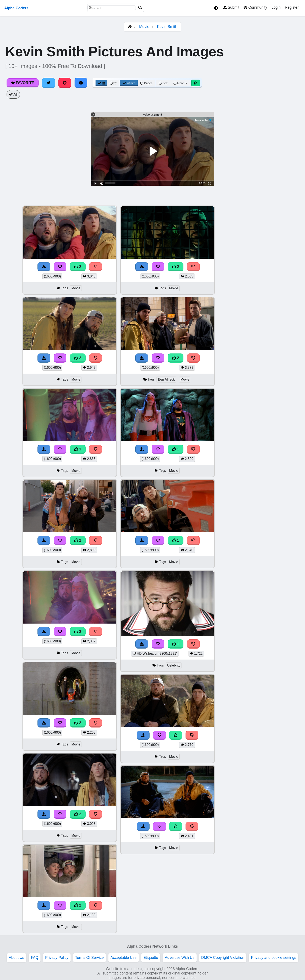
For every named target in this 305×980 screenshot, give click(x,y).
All (13, 94)
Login (276, 7)
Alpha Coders (16, 8)
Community (255, 7)
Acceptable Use (124, 958)
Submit (231, 7)
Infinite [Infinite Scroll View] (129, 83)
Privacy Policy (57, 958)
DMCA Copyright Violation (223, 958)
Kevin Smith (167, 27)
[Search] (140, 8)
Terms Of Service (89, 958)
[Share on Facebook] (81, 83)
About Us (17, 958)
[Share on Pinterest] (65, 83)
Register (292, 7)
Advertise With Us (180, 958)
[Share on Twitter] (49, 83)
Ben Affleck (166, 379)
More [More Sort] (181, 83)
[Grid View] (101, 83)
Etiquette (151, 958)
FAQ (35, 958)
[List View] (113, 83)
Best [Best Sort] (164, 83)
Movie (144, 27)
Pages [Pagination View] (146, 83)
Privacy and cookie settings (274, 958)
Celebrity (174, 665)
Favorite (23, 83)
